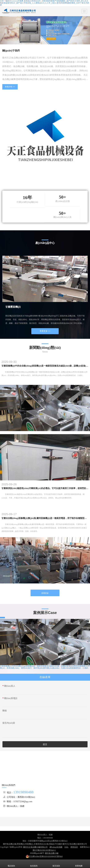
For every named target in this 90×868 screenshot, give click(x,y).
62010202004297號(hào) (44, 856)
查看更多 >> (45, 331)
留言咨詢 (56, 864)
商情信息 (74, 847)
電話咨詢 (11, 864)
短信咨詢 (34, 864)
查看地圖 (79, 864)
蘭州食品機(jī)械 (52, 853)
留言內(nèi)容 (9, 723)
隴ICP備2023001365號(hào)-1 (44, 850)
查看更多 (45, 593)
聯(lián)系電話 (10, 698)
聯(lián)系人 (9, 686)
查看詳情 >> (10, 87)
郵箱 (5, 711)
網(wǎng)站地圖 (56, 847)
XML (66, 847)
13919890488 (23, 792)
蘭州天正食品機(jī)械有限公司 (35, 847)
